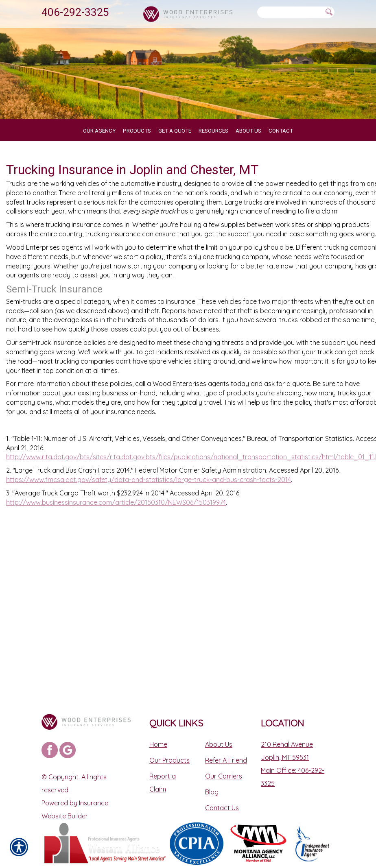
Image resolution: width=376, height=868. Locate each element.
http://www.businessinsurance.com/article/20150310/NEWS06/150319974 (116, 499)
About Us (219, 741)
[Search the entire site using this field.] (290, 12)
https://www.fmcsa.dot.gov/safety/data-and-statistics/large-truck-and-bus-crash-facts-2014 (149, 477)
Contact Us (222, 805)
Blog (212, 789)
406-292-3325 (75, 12)
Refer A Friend (226, 757)
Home (158, 741)
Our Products (169, 757)
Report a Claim (163, 779)
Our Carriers (224, 773)
